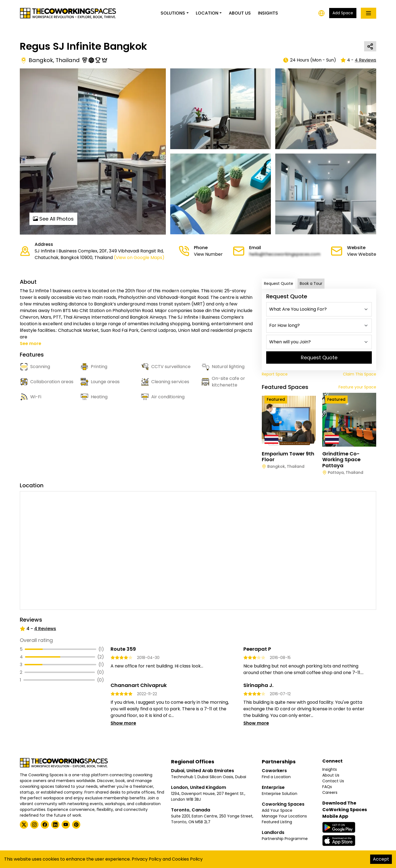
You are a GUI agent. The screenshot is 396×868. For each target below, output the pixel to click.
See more (31, 343)
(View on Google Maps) (139, 258)
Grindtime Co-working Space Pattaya (341, 460)
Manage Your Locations (284, 816)
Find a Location (276, 777)
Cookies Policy (187, 859)
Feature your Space (357, 387)
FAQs (327, 787)
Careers (330, 792)
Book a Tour (311, 283)
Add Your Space (277, 810)
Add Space (343, 13)
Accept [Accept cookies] (381, 859)
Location (207, 13)
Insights (268, 13)
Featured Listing (277, 822)
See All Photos (53, 219)
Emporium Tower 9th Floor (288, 457)
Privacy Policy (147, 859)
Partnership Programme (285, 839)
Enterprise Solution (280, 794)
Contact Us (333, 781)
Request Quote (279, 283)
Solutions (173, 13)
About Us (240, 13)
